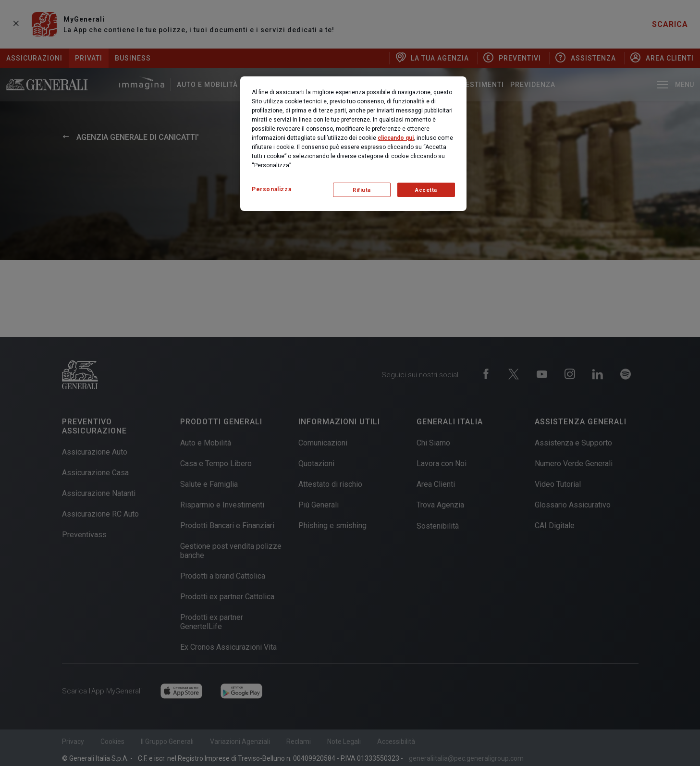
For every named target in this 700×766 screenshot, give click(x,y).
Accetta (426, 190)
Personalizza (271, 189)
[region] (353, 144)
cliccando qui (396, 138)
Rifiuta (362, 190)
